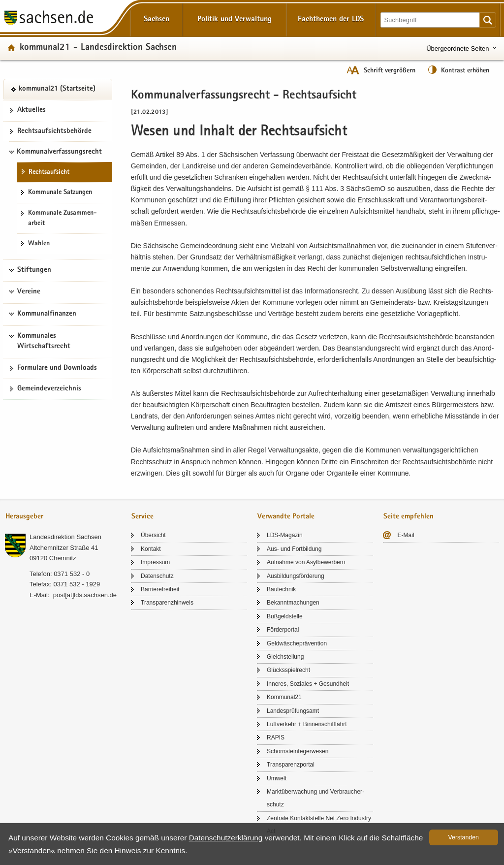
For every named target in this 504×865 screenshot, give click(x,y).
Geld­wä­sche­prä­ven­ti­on (297, 643)
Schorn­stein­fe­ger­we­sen (298, 751)
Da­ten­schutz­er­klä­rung (226, 838)
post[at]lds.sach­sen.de (85, 595)
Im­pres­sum (155, 562)
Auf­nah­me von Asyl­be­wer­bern (306, 562)
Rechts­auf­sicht (49, 172)
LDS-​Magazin (285, 535)
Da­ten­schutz (157, 576)
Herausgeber (24, 517)
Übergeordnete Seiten (457, 48)
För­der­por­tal (283, 630)
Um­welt (277, 778)
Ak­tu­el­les (31, 110)
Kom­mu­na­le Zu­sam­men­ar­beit (62, 218)
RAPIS (276, 737)
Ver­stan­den (464, 837)
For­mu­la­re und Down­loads (57, 368)
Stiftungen (34, 270)
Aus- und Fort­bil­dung (294, 549)
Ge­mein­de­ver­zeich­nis (49, 389)
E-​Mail (406, 535)
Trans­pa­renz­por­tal (291, 765)
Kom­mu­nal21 (284, 697)
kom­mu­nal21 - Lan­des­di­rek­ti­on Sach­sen (98, 48)
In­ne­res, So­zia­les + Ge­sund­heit (308, 684)
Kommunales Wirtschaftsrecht (44, 342)
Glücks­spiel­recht (288, 670)
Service (142, 517)
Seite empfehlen (409, 517)
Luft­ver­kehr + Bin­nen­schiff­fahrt (307, 724)
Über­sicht (153, 535)
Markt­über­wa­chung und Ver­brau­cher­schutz (315, 798)
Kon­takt (151, 549)
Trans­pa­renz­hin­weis (167, 603)
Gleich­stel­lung (285, 657)
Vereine (29, 292)
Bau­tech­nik (281, 589)
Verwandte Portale (286, 517)
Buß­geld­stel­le (285, 616)
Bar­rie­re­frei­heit (160, 589)
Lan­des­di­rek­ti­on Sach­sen (65, 537)
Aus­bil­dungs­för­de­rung (296, 576)
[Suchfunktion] (431, 20)
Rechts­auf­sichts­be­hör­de (54, 131)
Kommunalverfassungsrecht (59, 152)
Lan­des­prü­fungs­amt (293, 711)
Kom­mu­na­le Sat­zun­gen (60, 192)
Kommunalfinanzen (47, 314)
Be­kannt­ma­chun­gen (293, 603)
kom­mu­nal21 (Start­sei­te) (57, 89)
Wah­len (39, 244)
